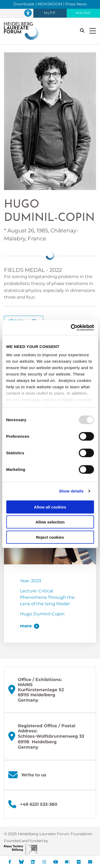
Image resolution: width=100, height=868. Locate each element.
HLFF (50, 13)
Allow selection (50, 522)
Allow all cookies (50, 507)
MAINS (83, 13)
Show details (71, 491)
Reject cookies (50, 537)
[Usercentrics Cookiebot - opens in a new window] (71, 328)
